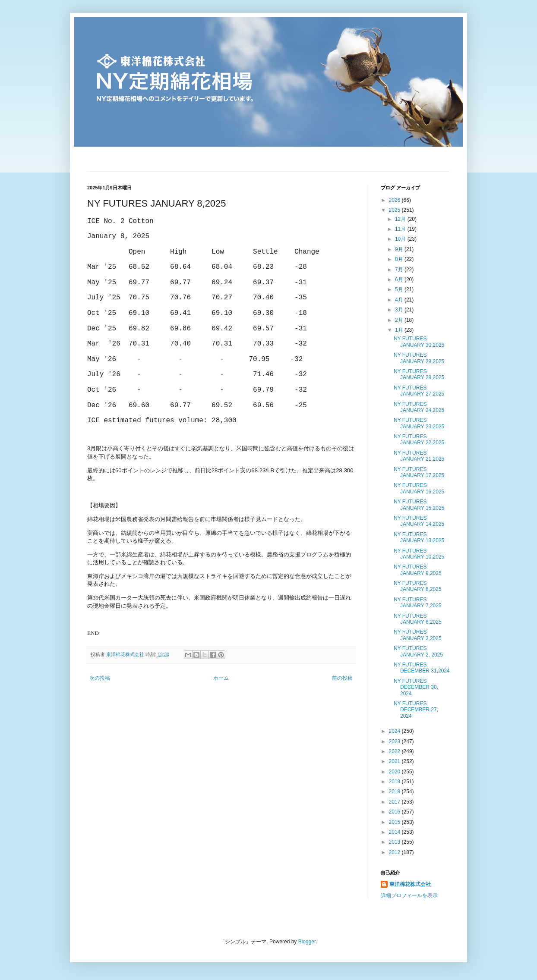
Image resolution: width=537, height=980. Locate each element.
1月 (400, 330)
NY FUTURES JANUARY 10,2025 (419, 554)
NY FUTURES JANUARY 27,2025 (419, 391)
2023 (395, 741)
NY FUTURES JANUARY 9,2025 (418, 570)
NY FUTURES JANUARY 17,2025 (419, 472)
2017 (395, 802)
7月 (400, 270)
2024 (395, 731)
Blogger (307, 942)
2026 (395, 200)
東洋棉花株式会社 (410, 884)
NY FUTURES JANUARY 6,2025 (418, 619)
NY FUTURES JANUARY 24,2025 (419, 407)
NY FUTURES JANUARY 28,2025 (419, 374)
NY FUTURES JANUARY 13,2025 (419, 537)
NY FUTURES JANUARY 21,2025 (419, 456)
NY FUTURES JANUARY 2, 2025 (418, 651)
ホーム (221, 678)
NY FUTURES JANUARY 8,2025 (418, 586)
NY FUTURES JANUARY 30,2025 (419, 342)
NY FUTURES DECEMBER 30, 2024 (416, 687)
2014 (395, 832)
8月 (400, 259)
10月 (401, 239)
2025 (395, 210)
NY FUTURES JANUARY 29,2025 (419, 358)
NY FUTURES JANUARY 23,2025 (419, 423)
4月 (400, 300)
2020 (395, 772)
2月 (400, 320)
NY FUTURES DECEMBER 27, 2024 (416, 710)
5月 (400, 289)
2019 (395, 782)
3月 (400, 310)
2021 (395, 761)
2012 (395, 852)
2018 (395, 792)
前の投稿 (342, 678)
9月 (400, 249)
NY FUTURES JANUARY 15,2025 (419, 505)
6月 (400, 280)
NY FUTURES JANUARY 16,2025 (419, 488)
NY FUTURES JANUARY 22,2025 (419, 440)
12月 (401, 219)
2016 (395, 812)
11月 (401, 229)
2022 (395, 751)
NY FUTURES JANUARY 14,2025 (419, 521)
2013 (395, 842)
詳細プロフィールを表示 (409, 895)
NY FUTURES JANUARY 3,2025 (418, 635)
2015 (395, 822)
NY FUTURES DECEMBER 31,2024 (422, 668)
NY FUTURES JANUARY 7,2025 (418, 603)
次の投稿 (100, 678)
